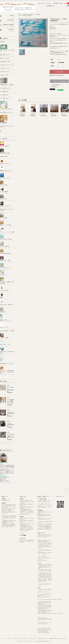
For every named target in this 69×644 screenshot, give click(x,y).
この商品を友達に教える (56, 85)
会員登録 (57, 3)
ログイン (50, 3)
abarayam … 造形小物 (27, 15)
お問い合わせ (16, 638)
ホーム (4, 638)
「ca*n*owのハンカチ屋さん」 (28, 14)
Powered (43, 641)
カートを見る (65, 3)
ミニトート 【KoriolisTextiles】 (48, 114)
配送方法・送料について (44, 638)
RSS (61, 638)
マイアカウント (43, 3)
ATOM (65, 638)
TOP (20, 14)
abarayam (38, 14)
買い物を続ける (54, 87)
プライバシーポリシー (24, 638)
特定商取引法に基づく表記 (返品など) (57, 75)
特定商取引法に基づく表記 (54, 638)
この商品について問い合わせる (59, 81)
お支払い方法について (34, 638)
